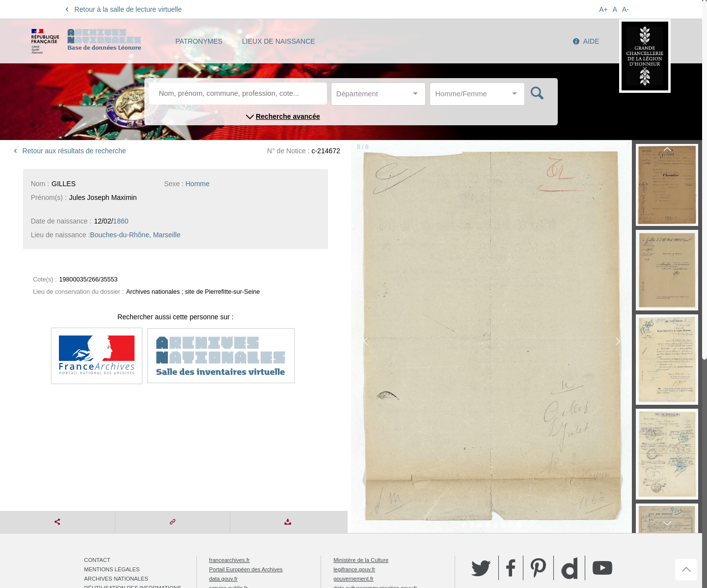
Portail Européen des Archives (246, 569)
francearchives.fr (230, 560)
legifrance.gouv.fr (354, 569)
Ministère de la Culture (361, 560)
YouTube (602, 568)
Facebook (511, 568)
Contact (97, 560)
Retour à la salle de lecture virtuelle (122, 9)
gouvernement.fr (353, 579)
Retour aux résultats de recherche (68, 151)
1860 (121, 221)
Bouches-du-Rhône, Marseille (135, 235)
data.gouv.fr (223, 579)
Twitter (481, 568)
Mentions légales (112, 569)
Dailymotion (569, 568)
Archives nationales (116, 579)
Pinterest (538, 568)
